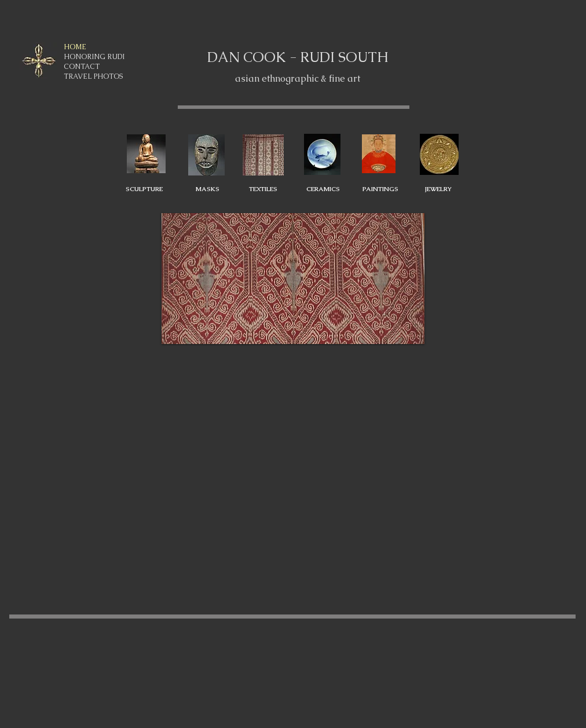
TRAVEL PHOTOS (93, 76)
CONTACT (82, 67)
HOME (75, 47)
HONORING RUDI (94, 57)
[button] (293, 279)
